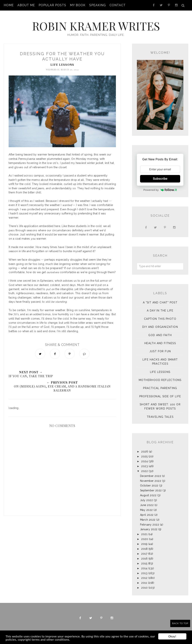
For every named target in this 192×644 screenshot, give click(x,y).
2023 (144, 466)
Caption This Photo (160, 319)
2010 (144, 588)
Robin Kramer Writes (96, 26)
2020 (145, 539)
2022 (144, 471)
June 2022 (147, 505)
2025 (144, 456)
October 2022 (149, 486)
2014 (144, 568)
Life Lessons (62, 65)
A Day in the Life (160, 311)
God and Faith (160, 335)
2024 (144, 461)
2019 (144, 544)
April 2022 (147, 515)
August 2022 (148, 495)
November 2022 (151, 481)
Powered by (160, 190)
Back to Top (180, 623)
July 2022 (147, 500)
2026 (145, 452)
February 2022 (150, 525)
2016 (144, 559)
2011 (144, 583)
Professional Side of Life (160, 396)
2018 (144, 549)
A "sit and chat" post (160, 302)
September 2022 (151, 490)
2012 (144, 578)
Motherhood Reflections (160, 380)
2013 (144, 573)
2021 (144, 534)
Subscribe (160, 179)
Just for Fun (160, 351)
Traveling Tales (160, 417)
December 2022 (151, 476)
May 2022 (146, 510)
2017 (144, 554)
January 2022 (149, 529)
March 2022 (148, 520)
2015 (144, 563)
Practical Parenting (160, 388)
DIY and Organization (160, 327)
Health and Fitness (160, 343)
